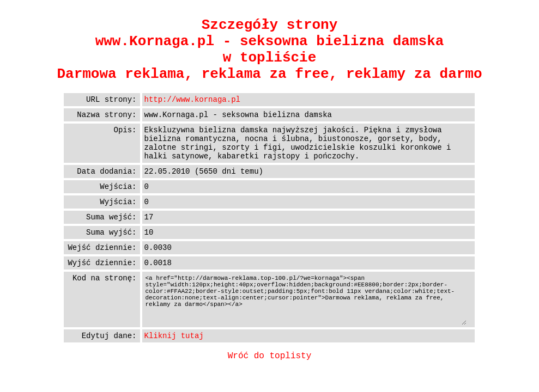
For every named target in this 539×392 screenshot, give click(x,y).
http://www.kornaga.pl (192, 100)
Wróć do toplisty (270, 356)
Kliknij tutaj (174, 336)
